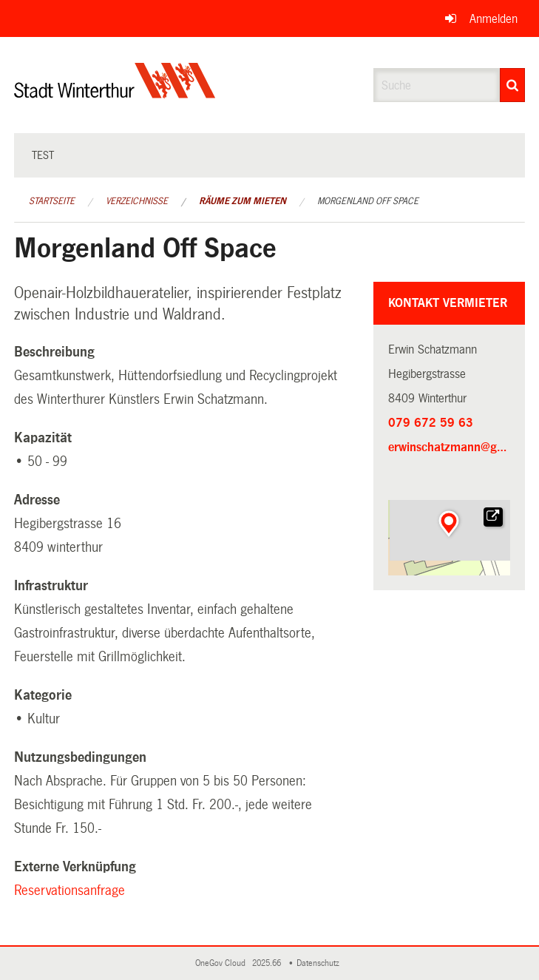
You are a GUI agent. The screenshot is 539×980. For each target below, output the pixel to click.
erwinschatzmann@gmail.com (449, 447)
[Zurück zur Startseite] (115, 93)
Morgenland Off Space (368, 201)
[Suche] (512, 85)
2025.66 (268, 963)
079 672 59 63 (431, 423)
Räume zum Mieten (243, 201)
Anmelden (494, 19)
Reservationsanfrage (72, 891)
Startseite (52, 201)
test (43, 155)
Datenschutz (320, 963)
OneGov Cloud (223, 963)
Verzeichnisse (137, 201)
